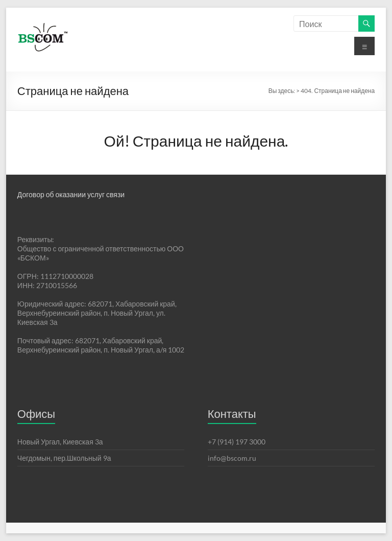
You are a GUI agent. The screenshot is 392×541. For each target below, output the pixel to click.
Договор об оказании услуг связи (71, 194)
